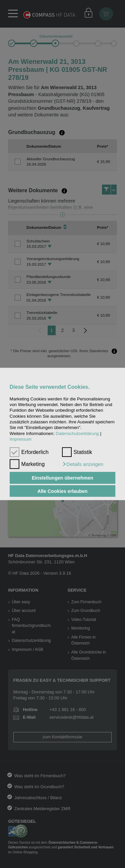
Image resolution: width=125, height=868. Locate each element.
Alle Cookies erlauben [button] (62, 491)
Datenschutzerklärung (77, 434)
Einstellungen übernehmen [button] (62, 478)
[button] (83, 464)
